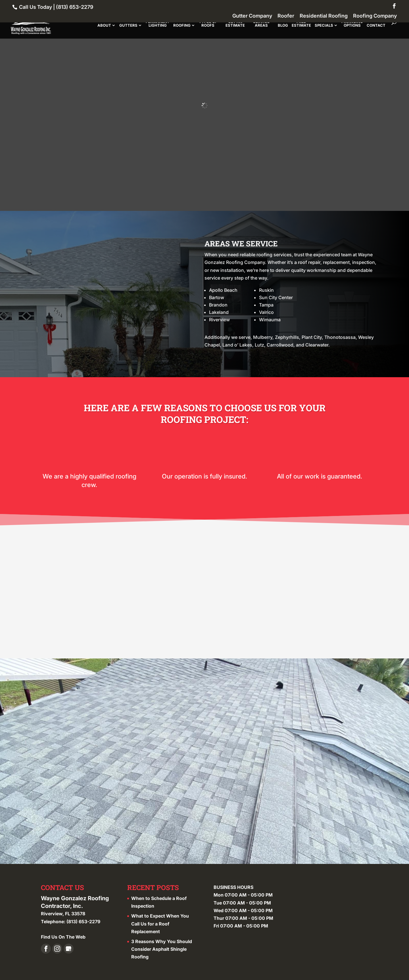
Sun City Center (276, 297)
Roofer (286, 16)
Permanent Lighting (158, 24)
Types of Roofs (208, 24)
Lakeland (219, 312)
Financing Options (352, 24)
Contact (376, 26)
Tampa (266, 305)
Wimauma (270, 320)
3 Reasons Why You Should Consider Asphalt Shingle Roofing (162, 948)
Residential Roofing (324, 16)
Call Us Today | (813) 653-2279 (56, 7)
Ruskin (266, 290)
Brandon (218, 305)
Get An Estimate (235, 24)
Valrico (266, 312)
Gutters (128, 26)
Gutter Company (252, 16)
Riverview (219, 320)
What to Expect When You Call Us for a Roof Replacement (160, 923)
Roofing (182, 26)
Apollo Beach (223, 290)
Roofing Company (375, 16)
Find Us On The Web (63, 936)
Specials (324, 26)
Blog (283, 26)
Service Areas (261, 24)
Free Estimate (301, 24)
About (104, 26)
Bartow (217, 297)
